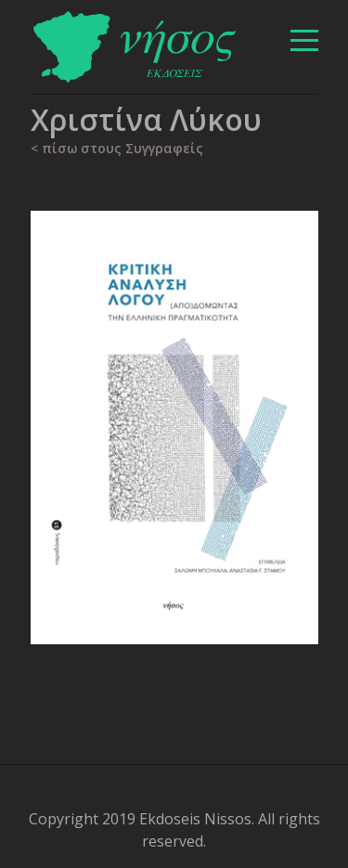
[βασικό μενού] (304, 40)
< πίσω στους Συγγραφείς (117, 148)
